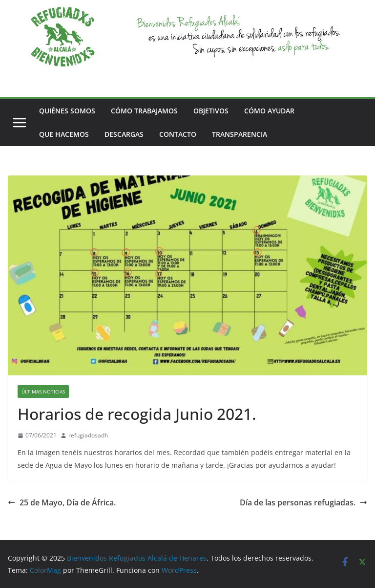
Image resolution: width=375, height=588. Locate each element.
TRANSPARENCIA (240, 134)
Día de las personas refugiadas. (303, 502)
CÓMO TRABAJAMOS (144, 111)
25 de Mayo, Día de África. (62, 502)
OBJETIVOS (211, 111)
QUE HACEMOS (64, 134)
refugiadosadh (88, 435)
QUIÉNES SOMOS (67, 111)
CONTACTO (178, 134)
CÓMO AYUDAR (269, 111)
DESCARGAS (124, 134)
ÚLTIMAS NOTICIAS (43, 392)
